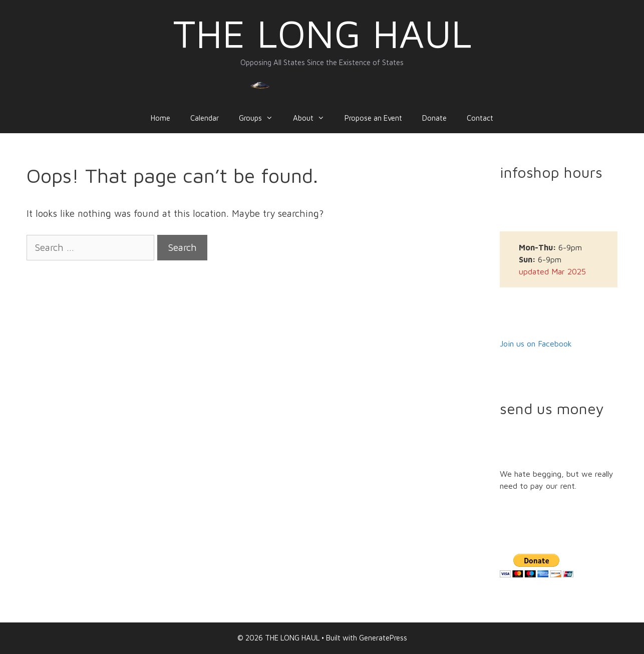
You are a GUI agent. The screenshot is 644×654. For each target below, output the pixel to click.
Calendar (205, 118)
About (314, 118)
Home (160, 118)
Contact (480, 118)
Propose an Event (373, 118)
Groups (261, 118)
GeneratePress (383, 638)
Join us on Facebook (536, 344)
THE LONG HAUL (322, 33)
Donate (434, 118)
